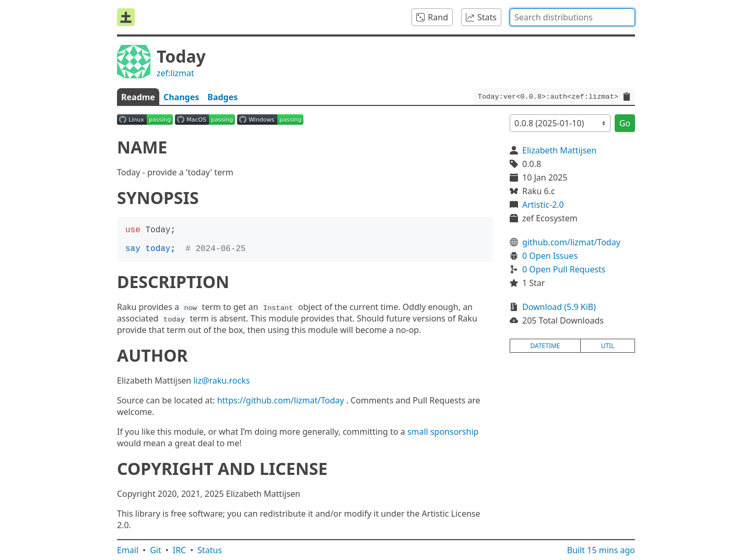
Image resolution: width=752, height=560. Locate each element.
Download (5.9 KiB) (559, 307)
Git (156, 550)
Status (210, 550)
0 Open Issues (550, 256)
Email (128, 550)
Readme (138, 97)
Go (625, 123)
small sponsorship (443, 432)
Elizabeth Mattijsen (559, 150)
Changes (181, 97)
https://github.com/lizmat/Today (281, 400)
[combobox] (572, 17)
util (608, 346)
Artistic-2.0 (543, 205)
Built (601, 550)
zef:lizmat (175, 73)
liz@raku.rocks (221, 380)
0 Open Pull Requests (564, 269)
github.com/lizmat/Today (571, 242)
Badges (222, 97)
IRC (180, 550)
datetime (545, 346)
